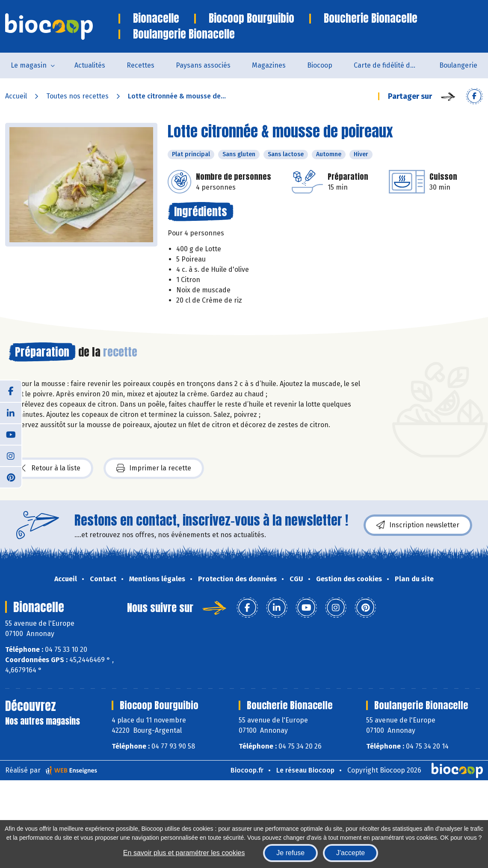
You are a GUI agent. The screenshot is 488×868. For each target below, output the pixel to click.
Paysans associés (203, 65)
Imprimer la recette (154, 468)
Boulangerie (458, 65)
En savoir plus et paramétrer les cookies (184, 853)
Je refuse (290, 853)
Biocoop (320, 65)
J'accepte (350, 853)
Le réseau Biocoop (305, 770)
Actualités (90, 65)
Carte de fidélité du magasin (391, 65)
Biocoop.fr (247, 770)
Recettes (140, 65)
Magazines (269, 65)
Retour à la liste (51, 468)
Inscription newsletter (418, 525)
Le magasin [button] (29, 65)
